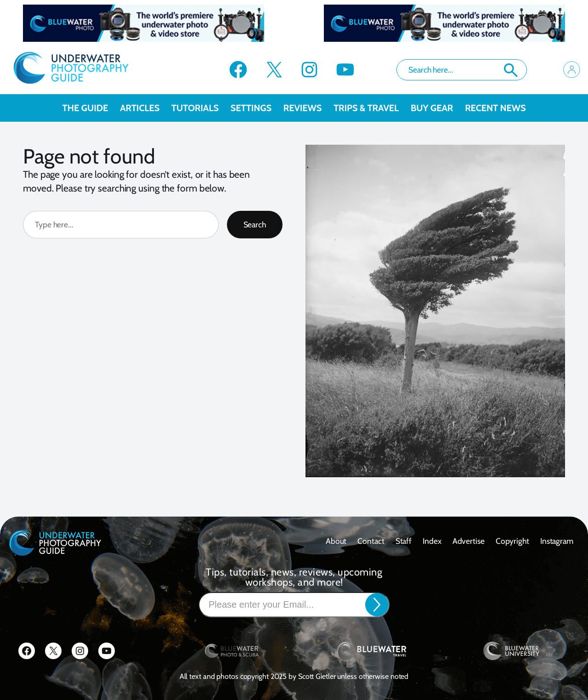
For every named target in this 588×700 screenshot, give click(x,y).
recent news (495, 108)
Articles (146, 108)
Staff (404, 541)
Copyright (512, 541)
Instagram (557, 541)
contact (371, 541)
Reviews (308, 108)
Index (432, 541)
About (336, 541)
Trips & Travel (372, 108)
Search (511, 70)
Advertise (469, 541)
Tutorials (201, 108)
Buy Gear (438, 108)
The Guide (91, 108)
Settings (257, 108)
